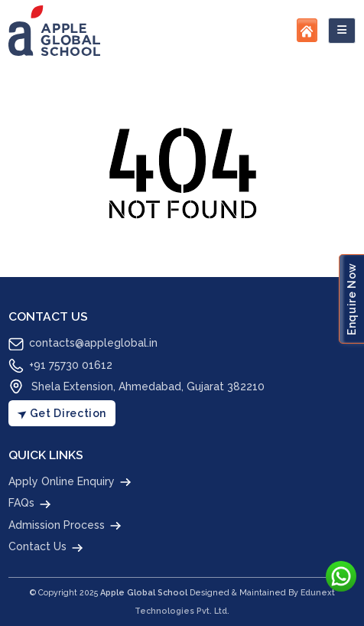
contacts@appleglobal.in (83, 344)
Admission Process (66, 526)
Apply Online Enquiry (71, 482)
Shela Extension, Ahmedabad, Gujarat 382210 (137, 386)
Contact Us (47, 548)
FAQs (31, 504)
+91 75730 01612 (61, 366)
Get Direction (60, 413)
